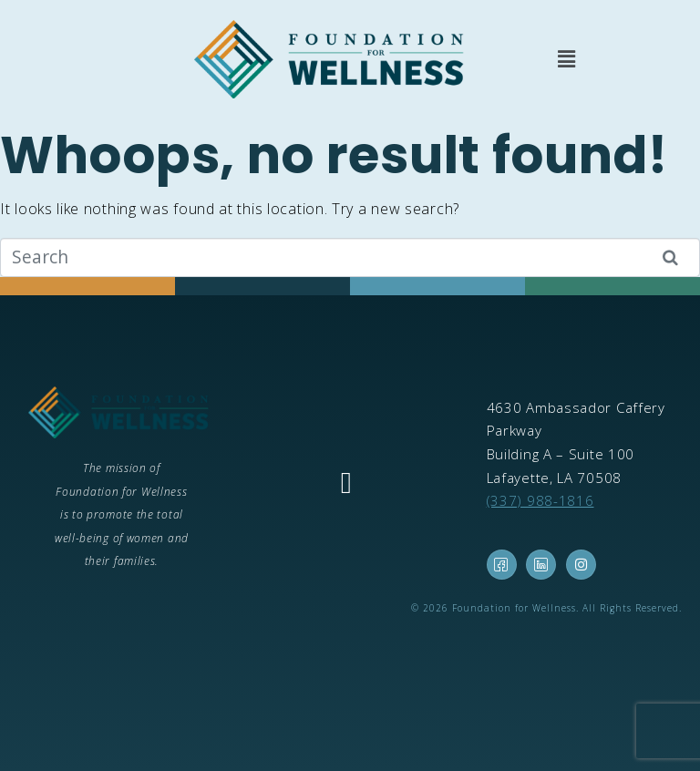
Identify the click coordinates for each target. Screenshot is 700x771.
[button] (566, 59)
